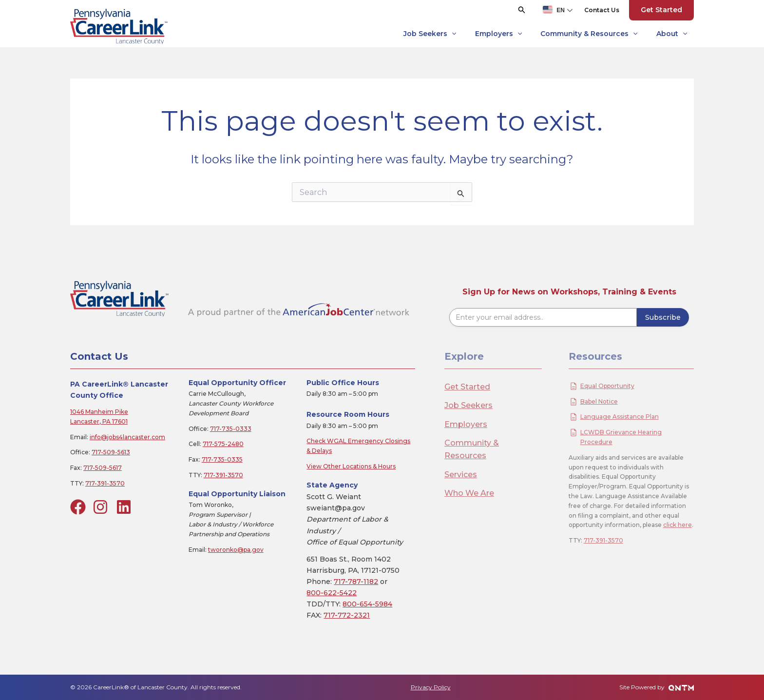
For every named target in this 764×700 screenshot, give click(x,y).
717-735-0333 (231, 429)
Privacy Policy (431, 687)
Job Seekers (430, 34)
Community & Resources (589, 34)
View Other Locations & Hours (351, 466)
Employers (498, 34)
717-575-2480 (223, 444)
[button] (522, 10)
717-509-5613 (111, 452)
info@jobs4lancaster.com (127, 437)
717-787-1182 (356, 582)
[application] (452, 34)
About (672, 34)
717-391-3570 (105, 483)
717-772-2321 (347, 615)
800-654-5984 (367, 604)
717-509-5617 (103, 468)
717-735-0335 (222, 459)
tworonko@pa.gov (236, 550)
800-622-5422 (332, 593)
